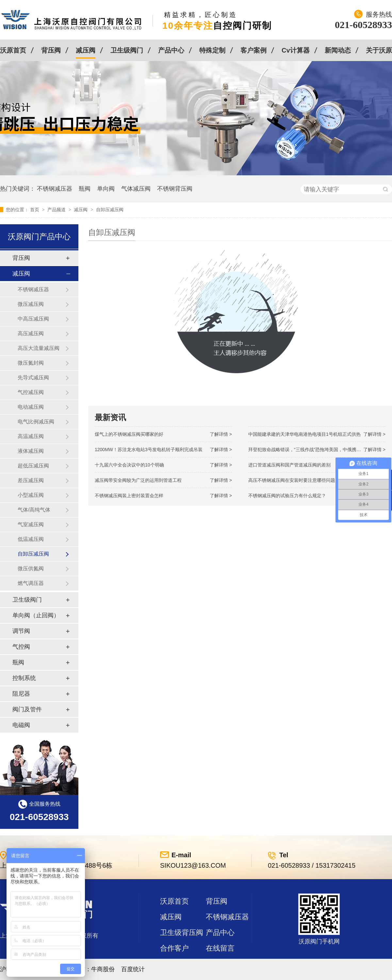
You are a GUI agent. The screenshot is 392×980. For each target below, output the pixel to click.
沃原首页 (13, 50)
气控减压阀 (31, 392)
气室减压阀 (31, 524)
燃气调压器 (31, 583)
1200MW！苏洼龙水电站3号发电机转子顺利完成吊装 (149, 450)
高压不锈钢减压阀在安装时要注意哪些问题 (292, 480)
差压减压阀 (31, 480)
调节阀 (21, 631)
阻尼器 (21, 694)
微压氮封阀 (31, 363)
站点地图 (174, 964)
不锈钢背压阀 (175, 189)
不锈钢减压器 (55, 189)
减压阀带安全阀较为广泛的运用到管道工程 (138, 480)
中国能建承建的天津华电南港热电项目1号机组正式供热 (304, 434)
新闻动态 (338, 50)
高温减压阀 (31, 436)
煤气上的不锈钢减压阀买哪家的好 (129, 434)
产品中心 (171, 50)
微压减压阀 (31, 304)
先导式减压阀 (33, 378)
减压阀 (86, 50)
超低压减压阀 (33, 466)
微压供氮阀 (31, 569)
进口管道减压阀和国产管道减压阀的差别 (289, 465)
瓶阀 (85, 189)
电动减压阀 (31, 407)
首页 (35, 210)
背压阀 (51, 50)
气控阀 (21, 647)
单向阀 (106, 189)
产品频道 (57, 210)
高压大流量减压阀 (39, 348)
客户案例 (253, 50)
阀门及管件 (27, 709)
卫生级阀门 (127, 50)
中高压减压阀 (33, 319)
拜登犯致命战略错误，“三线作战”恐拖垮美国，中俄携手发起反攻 (314, 450)
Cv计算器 (296, 50)
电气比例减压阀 (36, 422)
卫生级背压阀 (182, 933)
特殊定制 (212, 50)
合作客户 (174, 948)
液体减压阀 (31, 451)
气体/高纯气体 (34, 510)
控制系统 (24, 678)
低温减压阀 (31, 539)
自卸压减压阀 (110, 210)
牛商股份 (103, 969)
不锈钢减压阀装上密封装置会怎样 (129, 496)
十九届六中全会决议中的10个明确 (129, 465)
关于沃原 (379, 50)
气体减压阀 (136, 189)
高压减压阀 (31, 333)
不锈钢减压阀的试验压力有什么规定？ (287, 496)
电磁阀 (21, 725)
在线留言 (220, 948)
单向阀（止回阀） (36, 615)
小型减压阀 (31, 495)
